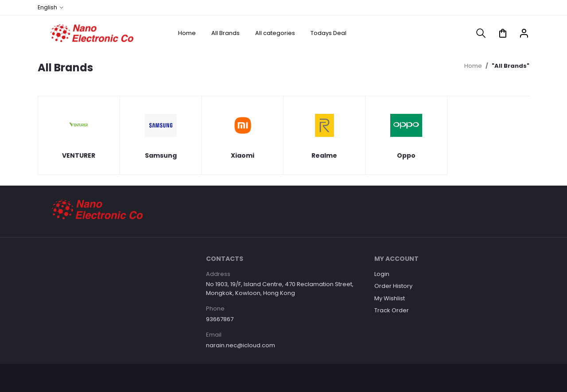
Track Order (392, 310)
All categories (275, 33)
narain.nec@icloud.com (241, 345)
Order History (393, 286)
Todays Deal (328, 33)
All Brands (225, 33)
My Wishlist (390, 298)
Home (187, 33)
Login (382, 274)
